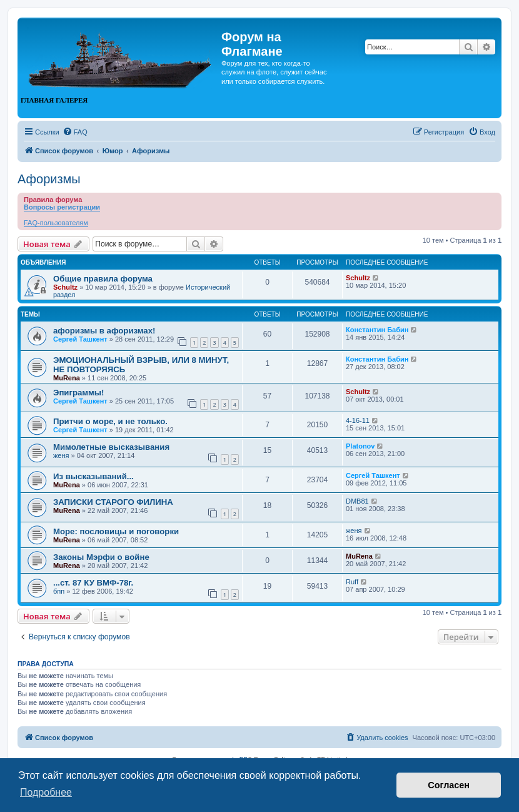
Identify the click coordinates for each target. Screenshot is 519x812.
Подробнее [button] (46, 792)
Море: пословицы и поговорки (116, 531)
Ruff (352, 582)
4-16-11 (358, 420)
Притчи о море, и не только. (110, 421)
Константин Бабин (377, 330)
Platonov (360, 446)
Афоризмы (49, 179)
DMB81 (357, 501)
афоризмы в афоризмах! (104, 331)
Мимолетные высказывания (111, 447)
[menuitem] (75, 132)
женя (61, 455)
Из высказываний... (93, 476)
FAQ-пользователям (56, 223)
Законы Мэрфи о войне (101, 557)
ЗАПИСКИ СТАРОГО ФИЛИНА (113, 502)
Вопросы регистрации (62, 207)
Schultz (65, 287)
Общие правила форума (103, 279)
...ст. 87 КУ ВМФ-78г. (93, 583)
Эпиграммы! (79, 393)
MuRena (67, 378)
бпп (59, 591)
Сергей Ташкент (80, 339)
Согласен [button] (449, 785)
